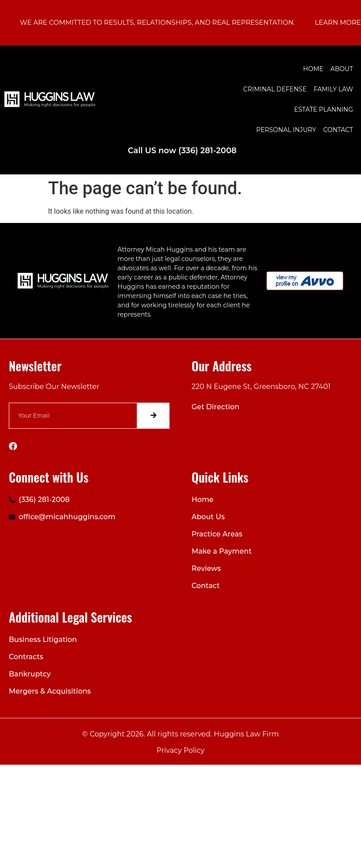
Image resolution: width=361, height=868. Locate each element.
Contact (338, 130)
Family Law (333, 89)
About (342, 69)
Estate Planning (324, 109)
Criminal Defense (275, 89)
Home (313, 69)
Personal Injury (286, 130)
